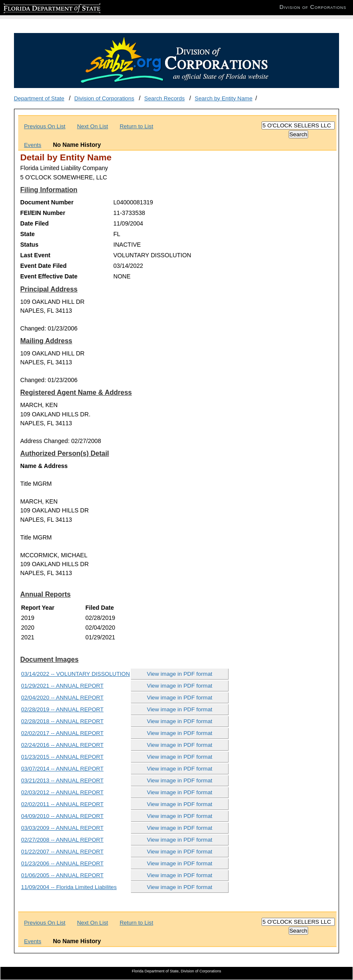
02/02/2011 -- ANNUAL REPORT (62, 804)
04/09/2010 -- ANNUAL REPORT (62, 816)
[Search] (298, 125)
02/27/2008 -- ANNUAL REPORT (62, 840)
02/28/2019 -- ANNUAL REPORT (62, 709)
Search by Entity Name (223, 98)
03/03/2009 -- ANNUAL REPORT (62, 828)
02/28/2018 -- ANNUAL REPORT (62, 721)
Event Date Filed (44, 266)
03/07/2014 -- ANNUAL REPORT (62, 769)
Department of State (39, 98)
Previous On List (45, 126)
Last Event (35, 255)
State (28, 234)
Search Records (165, 98)
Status (29, 245)
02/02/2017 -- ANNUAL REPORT (62, 733)
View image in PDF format (180, 674)
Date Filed (34, 223)
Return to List (137, 126)
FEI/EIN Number (43, 213)
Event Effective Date (49, 276)
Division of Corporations (105, 98)
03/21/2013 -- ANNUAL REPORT (62, 780)
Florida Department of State (38, 7)
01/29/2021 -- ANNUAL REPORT (62, 686)
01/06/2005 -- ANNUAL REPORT (62, 875)
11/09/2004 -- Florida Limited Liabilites (69, 887)
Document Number (47, 202)
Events (33, 145)
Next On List (92, 126)
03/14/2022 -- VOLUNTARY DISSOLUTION (76, 674)
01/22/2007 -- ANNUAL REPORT (62, 852)
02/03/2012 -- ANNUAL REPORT (62, 792)
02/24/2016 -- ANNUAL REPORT (62, 745)
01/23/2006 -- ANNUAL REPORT (62, 863)
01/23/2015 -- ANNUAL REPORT (62, 757)
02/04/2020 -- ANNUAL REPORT (62, 698)
